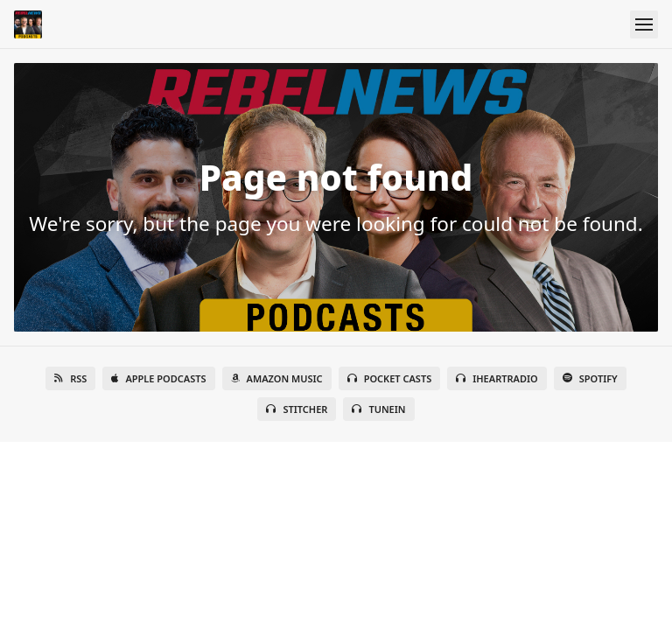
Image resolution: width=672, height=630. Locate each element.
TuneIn (378, 409)
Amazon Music (277, 378)
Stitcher (297, 409)
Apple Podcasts (158, 378)
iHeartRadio (497, 378)
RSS (70, 378)
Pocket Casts (390, 378)
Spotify (590, 378)
